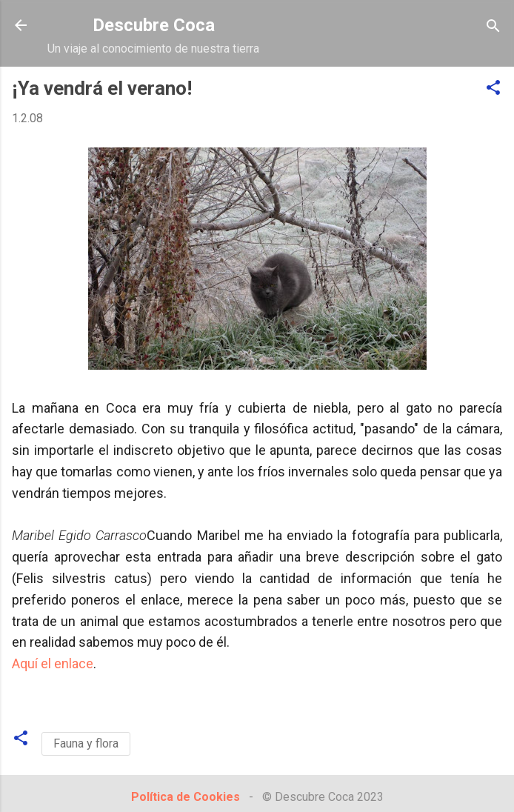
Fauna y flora (86, 743)
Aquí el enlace (53, 663)
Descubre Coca (154, 25)
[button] (493, 89)
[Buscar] (493, 27)
